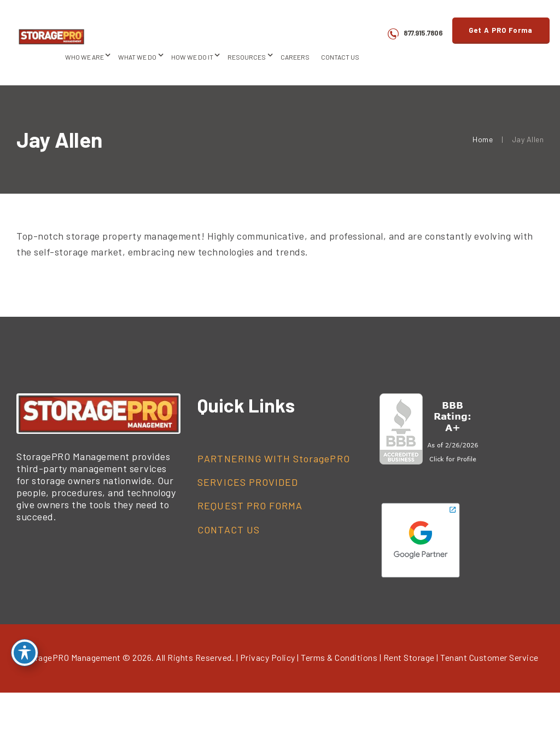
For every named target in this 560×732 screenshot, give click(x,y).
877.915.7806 (423, 33)
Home (483, 139)
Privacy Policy (268, 657)
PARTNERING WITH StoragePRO (273, 458)
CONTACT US (229, 530)
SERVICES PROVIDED (248, 482)
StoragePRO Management (71, 657)
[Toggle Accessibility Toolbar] (25, 653)
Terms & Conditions (339, 657)
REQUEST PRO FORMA (250, 506)
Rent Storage (409, 657)
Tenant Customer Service (489, 657)
